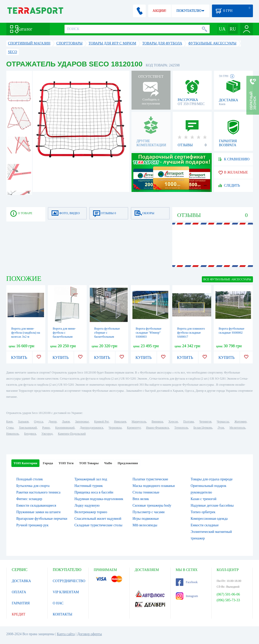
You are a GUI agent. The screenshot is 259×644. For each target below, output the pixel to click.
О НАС (58, 603)
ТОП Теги (66, 463)
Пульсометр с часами (149, 512)
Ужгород (47, 434)
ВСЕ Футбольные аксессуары (227, 279)
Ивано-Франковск (157, 428)
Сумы (10, 428)
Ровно (46, 428)
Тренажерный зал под (91, 479)
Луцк (221, 428)
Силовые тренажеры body (152, 505)
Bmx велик (141, 499)
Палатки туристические (150, 479)
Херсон (173, 422)
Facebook (187, 582)
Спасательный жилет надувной (98, 519)
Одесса (38, 422)
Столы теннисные (146, 492)
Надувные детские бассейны (212, 505)
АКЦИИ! (159, 11)
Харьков (23, 422)
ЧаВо (108, 463)
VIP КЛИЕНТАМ (66, 592)
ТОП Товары (89, 463)
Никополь (13, 434)
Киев (9, 422)
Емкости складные (205, 525)
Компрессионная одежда (209, 519)
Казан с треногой (204, 499)
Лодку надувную (87, 505)
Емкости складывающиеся (36, 505)
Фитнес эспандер (29, 499)
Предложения (128, 463)
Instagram (187, 596)
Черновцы (115, 428)
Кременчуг (134, 428)
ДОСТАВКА (21, 581)
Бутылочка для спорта (33, 486)
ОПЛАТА (19, 592)
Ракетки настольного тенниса (38, 492)
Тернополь (181, 428)
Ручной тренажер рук (33, 525)
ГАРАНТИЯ (21, 603)
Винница (157, 422)
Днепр (53, 422)
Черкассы (223, 422)
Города (48, 463)
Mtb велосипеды (145, 525)
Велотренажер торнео (91, 512)
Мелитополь (237, 428)
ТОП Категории (26, 463)
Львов (66, 422)
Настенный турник (89, 486)
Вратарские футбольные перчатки (42, 519)
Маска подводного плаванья (154, 486)
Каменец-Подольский (72, 434)
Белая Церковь (203, 428)
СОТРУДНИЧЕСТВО (69, 581)
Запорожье (82, 422)
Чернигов (205, 422)
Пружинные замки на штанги (39, 512)
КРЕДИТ (19, 614)
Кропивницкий (65, 428)
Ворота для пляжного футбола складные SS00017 (191, 333)
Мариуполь (139, 422)
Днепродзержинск (92, 428)
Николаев (120, 422)
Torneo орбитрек (203, 512)
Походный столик (30, 479)
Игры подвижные (146, 519)
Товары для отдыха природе (212, 479)
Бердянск (30, 434)
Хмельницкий (28, 428)
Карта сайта (66, 634)
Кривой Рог (101, 422)
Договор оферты (90, 634)
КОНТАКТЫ (63, 614)
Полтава (189, 422)
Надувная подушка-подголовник (99, 499)
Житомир (241, 422)
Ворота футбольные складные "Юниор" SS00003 (149, 333)
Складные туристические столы (98, 525)
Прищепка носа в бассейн (94, 492)
